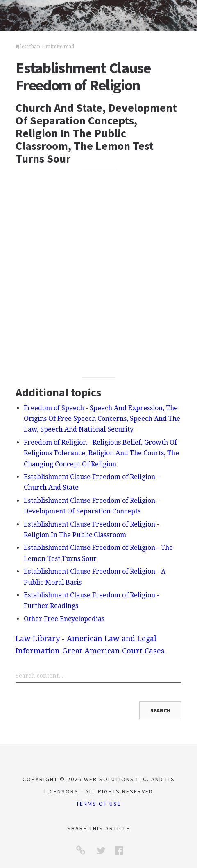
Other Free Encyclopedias (64, 619)
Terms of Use (99, 804)
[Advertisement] (98, 274)
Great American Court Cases (113, 651)
